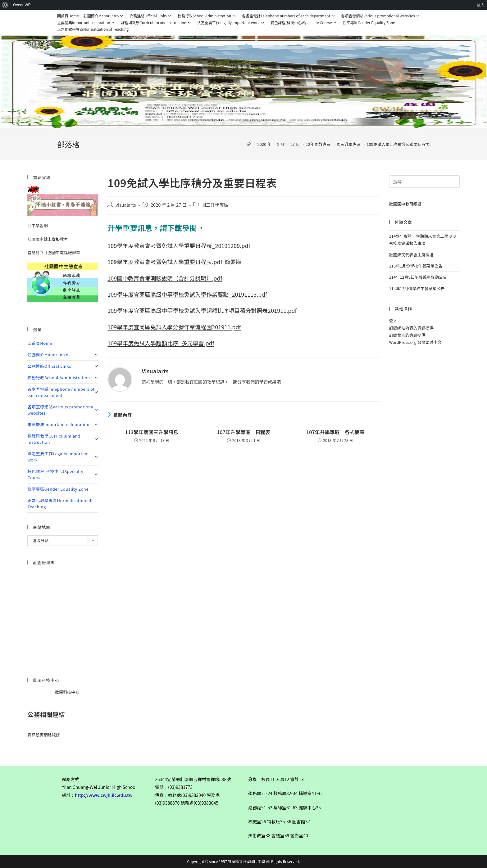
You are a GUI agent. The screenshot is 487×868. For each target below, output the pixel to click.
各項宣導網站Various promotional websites (381, 16)
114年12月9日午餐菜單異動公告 (418, 277)
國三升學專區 (215, 205)
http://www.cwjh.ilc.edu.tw (104, 795)
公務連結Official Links (151, 16)
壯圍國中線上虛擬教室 (48, 239)
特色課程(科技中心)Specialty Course (304, 22)
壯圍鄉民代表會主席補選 (411, 255)
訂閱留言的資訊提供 (407, 335)
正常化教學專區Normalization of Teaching (93, 29)
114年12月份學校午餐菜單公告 (417, 288)
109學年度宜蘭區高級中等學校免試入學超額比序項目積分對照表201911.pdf (202, 310)
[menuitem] (5, 5)
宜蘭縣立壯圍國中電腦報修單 (54, 252)
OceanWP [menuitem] (22, 5)
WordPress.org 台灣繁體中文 (415, 342)
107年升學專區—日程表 (243, 432)
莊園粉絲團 (44, 562)
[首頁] (249, 144)
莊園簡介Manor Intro (104, 16)
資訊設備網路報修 (43, 735)
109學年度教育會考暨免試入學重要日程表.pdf (165, 262)
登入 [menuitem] (480, 5)
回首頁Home (68, 16)
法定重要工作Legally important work (232, 22)
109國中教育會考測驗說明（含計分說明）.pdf (165, 278)
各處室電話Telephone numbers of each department (289, 16)
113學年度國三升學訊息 (152, 432)
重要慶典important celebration (87, 22)
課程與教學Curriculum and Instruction (157, 22)
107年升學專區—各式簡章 (335, 432)
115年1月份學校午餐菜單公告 (416, 266)
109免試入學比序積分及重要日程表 (398, 144)
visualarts (126, 205)
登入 (393, 320)
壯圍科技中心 (76, 692)
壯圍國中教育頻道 (405, 204)
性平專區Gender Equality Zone (369, 22)
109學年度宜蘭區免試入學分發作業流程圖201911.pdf (174, 327)
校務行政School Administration (207, 16)
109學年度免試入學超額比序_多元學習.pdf (161, 343)
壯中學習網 (37, 225)
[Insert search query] (424, 182)
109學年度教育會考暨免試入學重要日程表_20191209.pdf (179, 245)
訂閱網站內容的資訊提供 (411, 328)
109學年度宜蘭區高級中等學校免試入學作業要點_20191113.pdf (187, 294)
